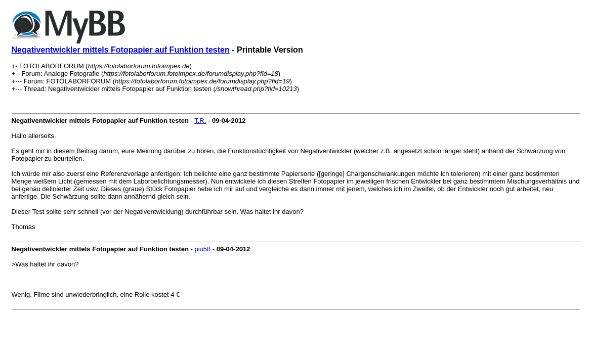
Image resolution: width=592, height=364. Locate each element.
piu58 (202, 249)
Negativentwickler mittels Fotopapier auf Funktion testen (121, 50)
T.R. (200, 121)
